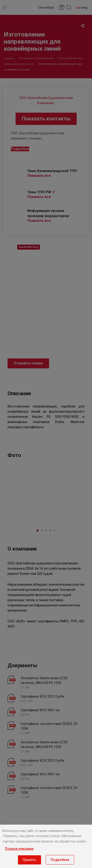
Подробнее (60, 860)
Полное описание (19, 849)
